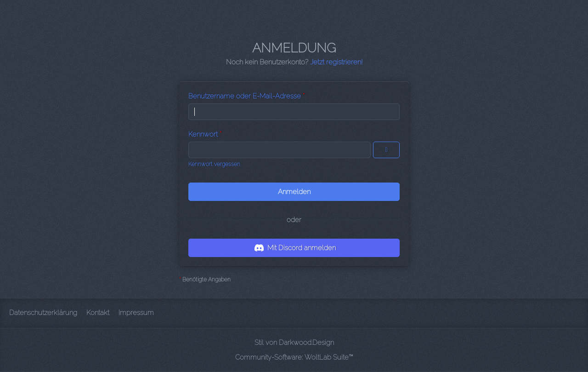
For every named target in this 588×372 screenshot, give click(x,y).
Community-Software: (294, 357)
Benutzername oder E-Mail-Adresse (245, 96)
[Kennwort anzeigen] (386, 150)
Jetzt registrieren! (336, 62)
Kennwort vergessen (214, 164)
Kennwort (203, 134)
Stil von (294, 343)
